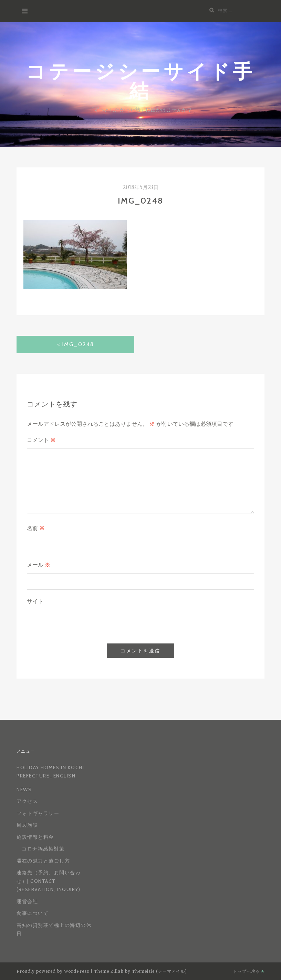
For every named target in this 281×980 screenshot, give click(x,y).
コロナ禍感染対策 (43, 849)
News (24, 790)
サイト (35, 601)
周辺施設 (27, 825)
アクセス (27, 801)
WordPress (77, 971)
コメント (41, 440)
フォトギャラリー (38, 813)
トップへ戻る (249, 971)
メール (39, 565)
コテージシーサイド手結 (141, 80)
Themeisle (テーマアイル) (159, 971)
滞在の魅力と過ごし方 (43, 861)
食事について (33, 913)
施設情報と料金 (35, 837)
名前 (36, 528)
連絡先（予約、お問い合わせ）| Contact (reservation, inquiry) (49, 881)
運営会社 (27, 901)
